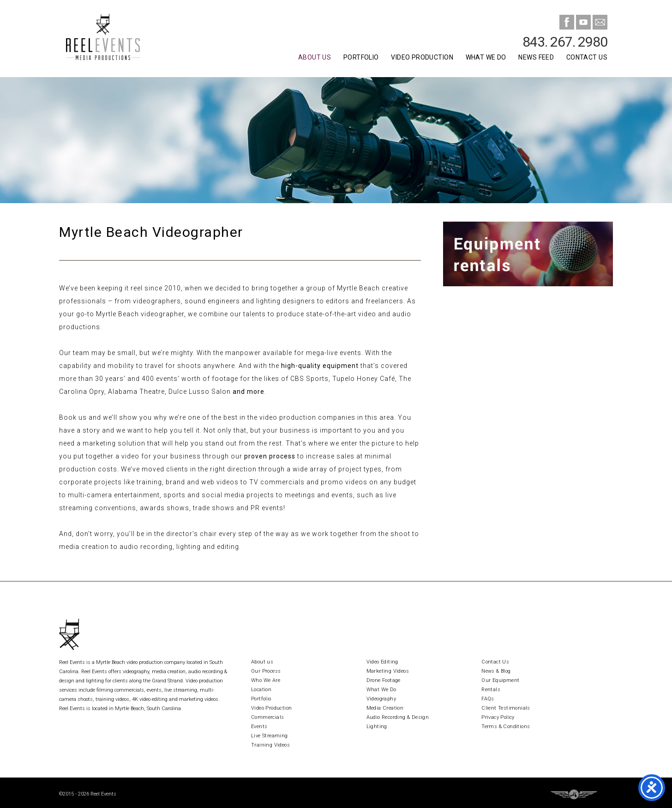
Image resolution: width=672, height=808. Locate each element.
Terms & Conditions (506, 727)
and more (249, 392)
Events (259, 727)
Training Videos (270, 745)
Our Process (266, 671)
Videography (381, 699)
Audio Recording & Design (398, 717)
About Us (315, 57)
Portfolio (361, 57)
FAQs (488, 699)
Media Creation (385, 708)
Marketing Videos (388, 671)
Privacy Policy (498, 717)
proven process (270, 456)
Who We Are (266, 680)
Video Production (422, 57)
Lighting (377, 727)
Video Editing (382, 662)
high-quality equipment (320, 366)
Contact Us (587, 57)
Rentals (491, 690)
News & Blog (496, 671)
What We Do (486, 57)
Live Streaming (270, 736)
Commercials (267, 717)
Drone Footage (384, 680)
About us (262, 662)
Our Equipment (500, 680)
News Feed (536, 57)
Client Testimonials (506, 708)
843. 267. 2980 (565, 42)
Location (261, 690)
